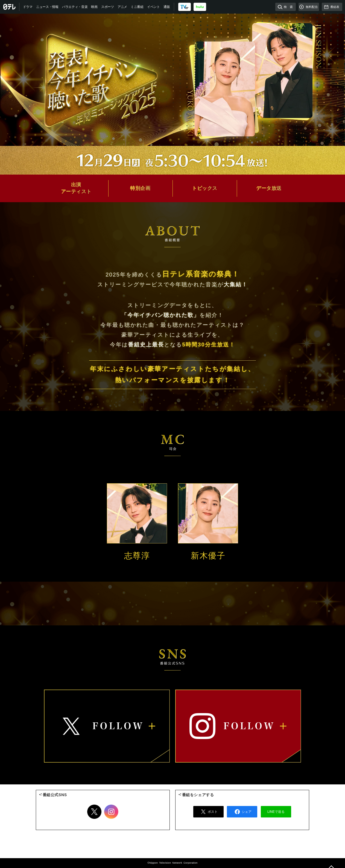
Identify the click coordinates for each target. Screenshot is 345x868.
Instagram (111, 812)
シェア (242, 812)
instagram (238, 726)
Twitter (94, 812)
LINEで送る (276, 812)
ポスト (208, 812)
